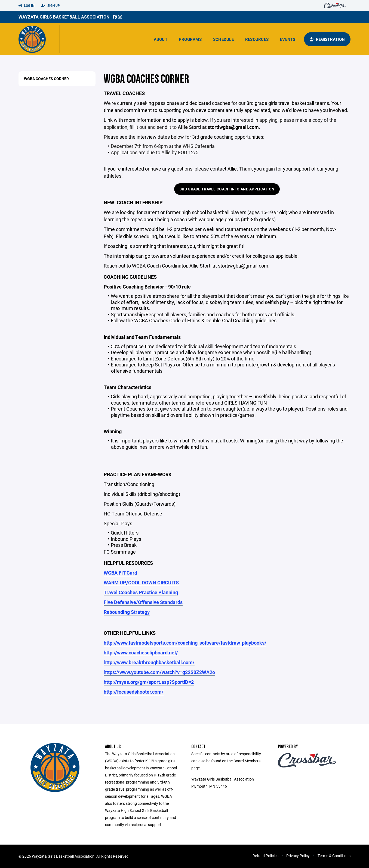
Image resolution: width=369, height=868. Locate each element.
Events (288, 39)
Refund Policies (265, 856)
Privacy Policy (298, 856)
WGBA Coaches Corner (46, 79)
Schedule (223, 39)
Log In (26, 6)
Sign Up (50, 6)
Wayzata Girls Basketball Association (64, 17)
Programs (190, 39)
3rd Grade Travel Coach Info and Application (227, 189)
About (161, 39)
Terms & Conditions (334, 856)
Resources (257, 39)
